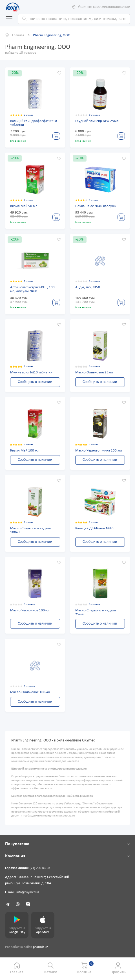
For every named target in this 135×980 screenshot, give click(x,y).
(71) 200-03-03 (41, 871)
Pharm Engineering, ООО (54, 36)
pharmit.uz (41, 952)
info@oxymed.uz (29, 895)
